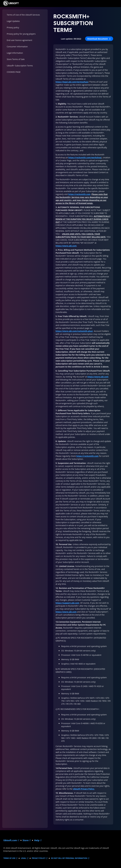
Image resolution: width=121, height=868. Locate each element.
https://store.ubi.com (66, 246)
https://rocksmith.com (79, 194)
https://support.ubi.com (67, 603)
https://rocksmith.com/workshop (85, 158)
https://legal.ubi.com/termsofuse (72, 82)
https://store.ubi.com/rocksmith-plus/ (74, 331)
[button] (99, 39)
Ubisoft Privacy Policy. (84, 789)
